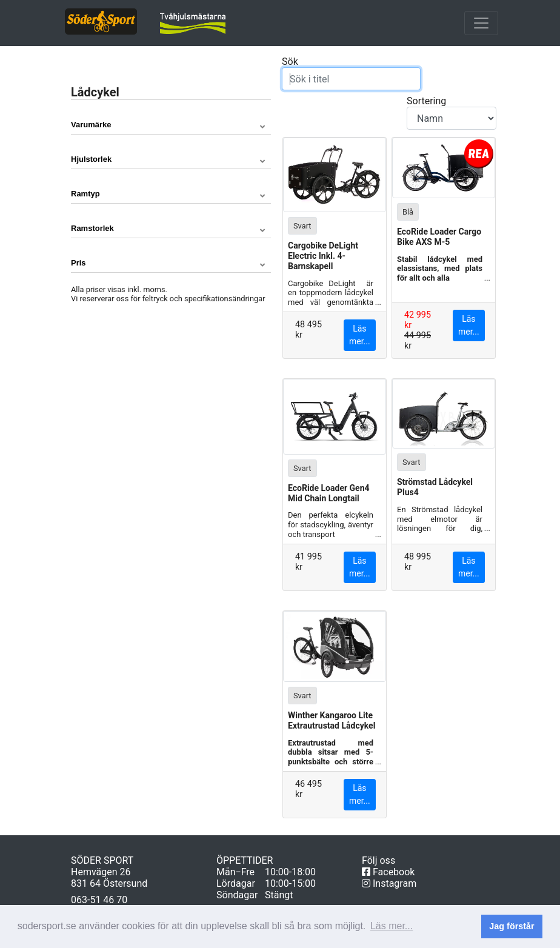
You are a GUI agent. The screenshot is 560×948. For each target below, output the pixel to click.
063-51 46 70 (99, 900)
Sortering (452, 112)
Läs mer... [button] (392, 926)
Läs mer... (360, 335)
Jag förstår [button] (512, 926)
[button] (171, 125)
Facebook (388, 872)
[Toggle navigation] (481, 23)
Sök (351, 73)
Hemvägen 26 (101, 872)
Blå (408, 211)
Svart (302, 225)
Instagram (389, 883)
